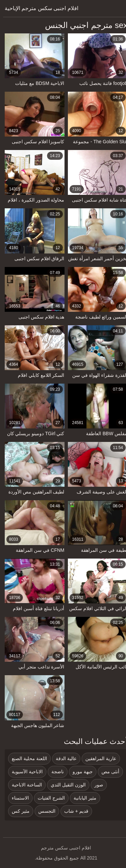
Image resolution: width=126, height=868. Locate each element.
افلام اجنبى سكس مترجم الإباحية (38, 8)
